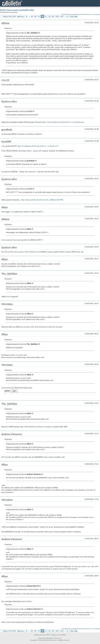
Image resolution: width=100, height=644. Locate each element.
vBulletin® (50, 638)
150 (62, 16)
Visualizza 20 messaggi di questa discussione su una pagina (81, 14)
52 (49, 16)
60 (53, 16)
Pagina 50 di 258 (9, 16)
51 (46, 16)
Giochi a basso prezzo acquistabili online (17, 10)
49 (39, 16)
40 (32, 16)
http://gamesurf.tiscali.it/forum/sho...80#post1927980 (42, 200)
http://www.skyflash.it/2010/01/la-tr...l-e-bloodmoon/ (63, 122)
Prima (21, 17)
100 (57, 16)
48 (35, 16)
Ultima (74, 17)
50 (42, 16)
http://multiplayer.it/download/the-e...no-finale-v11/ (38, 146)
